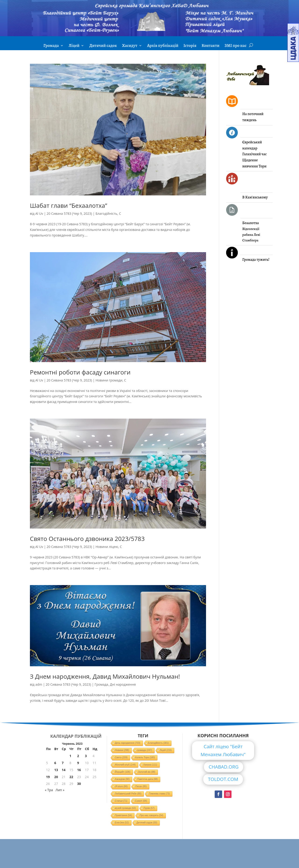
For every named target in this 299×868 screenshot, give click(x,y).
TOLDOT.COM (223, 779)
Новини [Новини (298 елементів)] (122, 750)
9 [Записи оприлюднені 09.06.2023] (78, 763)
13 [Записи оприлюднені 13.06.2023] (56, 770)
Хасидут (130, 46)
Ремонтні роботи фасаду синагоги (80, 372)
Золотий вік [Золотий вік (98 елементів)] (147, 772)
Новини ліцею (107, 547)
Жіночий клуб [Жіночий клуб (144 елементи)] (125, 765)
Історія (190, 46)
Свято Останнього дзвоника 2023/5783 (87, 539)
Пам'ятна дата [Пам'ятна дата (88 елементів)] (148, 779)
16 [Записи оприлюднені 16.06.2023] (79, 770)
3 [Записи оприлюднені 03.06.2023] (86, 756)
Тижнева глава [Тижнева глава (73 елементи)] (159, 794)
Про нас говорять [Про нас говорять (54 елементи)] (151, 815)
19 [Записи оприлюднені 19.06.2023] (48, 777)
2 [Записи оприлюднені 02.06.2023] (78, 756)
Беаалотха (251, 223)
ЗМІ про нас (235, 46)
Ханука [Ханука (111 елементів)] (150, 765)
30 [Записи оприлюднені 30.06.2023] (79, 784)
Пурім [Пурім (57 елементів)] (149, 808)
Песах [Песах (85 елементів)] (141, 786)
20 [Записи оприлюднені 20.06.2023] (56, 777)
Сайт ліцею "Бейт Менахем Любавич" (223, 750)
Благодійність (106, 213)
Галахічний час (254, 154)
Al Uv (39, 213)
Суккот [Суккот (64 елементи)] (141, 801)
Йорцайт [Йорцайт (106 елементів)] (123, 772)
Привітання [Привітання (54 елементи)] (123, 815)
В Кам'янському (255, 197)
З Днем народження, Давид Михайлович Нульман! (105, 676)
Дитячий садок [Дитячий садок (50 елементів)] (147, 823)
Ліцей (74, 46)
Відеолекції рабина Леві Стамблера (251, 235)
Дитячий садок (103, 46)
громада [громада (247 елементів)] (144, 750)
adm (39, 684)
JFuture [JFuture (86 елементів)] (121, 786)
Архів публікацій (163, 46)
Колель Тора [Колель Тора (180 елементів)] (145, 757)
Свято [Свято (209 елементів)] (121, 757)
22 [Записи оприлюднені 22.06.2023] (71, 777)
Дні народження (123, 684)
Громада (51, 46)
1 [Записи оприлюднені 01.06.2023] (70, 756)
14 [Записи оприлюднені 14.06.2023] (64, 770)
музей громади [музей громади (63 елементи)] (125, 808)
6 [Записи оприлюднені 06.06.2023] (55, 763)
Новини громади (109, 380)
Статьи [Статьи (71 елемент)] (121, 801)
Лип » (60, 790)
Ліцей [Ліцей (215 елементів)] (166, 750)
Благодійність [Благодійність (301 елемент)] (158, 743)
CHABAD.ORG (224, 767)
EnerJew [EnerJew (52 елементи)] (122, 823)
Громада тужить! (256, 260)
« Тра (49, 790)
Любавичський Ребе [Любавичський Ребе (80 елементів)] (128, 794)
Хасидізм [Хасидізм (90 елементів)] (122, 779)
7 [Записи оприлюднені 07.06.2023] (63, 763)
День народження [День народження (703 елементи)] (128, 743)
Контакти (210, 46)
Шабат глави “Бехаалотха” (69, 205)
